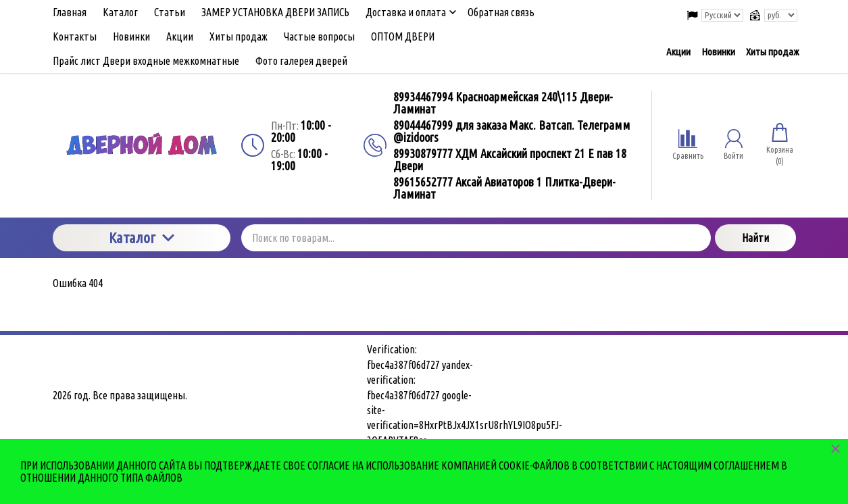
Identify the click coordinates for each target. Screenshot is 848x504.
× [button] (835, 448)
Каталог (142, 237)
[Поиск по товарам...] (476, 238)
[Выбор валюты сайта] (781, 15)
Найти (755, 238)
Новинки (718, 52)
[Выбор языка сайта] (722, 15)
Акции (678, 52)
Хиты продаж (772, 52)
